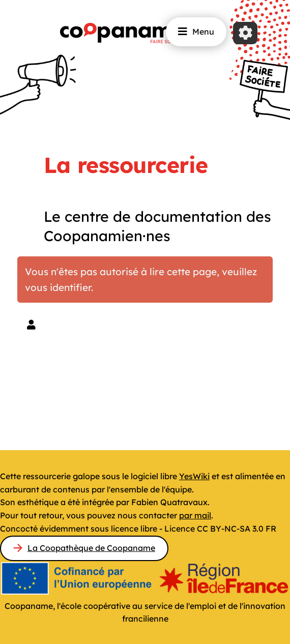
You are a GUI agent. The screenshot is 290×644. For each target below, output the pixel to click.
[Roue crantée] (245, 33)
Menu (196, 32)
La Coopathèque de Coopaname (91, 548)
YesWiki (194, 476)
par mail (195, 515)
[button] (31, 325)
